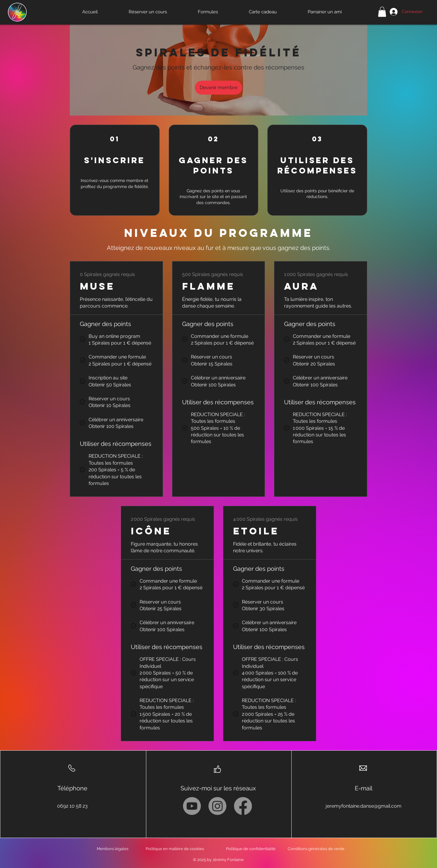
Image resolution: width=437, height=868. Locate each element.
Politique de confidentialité (251, 849)
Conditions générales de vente (316, 849)
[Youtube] (192, 806)
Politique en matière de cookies (175, 849)
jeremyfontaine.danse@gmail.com (364, 806)
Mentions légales (113, 849)
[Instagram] (217, 806)
